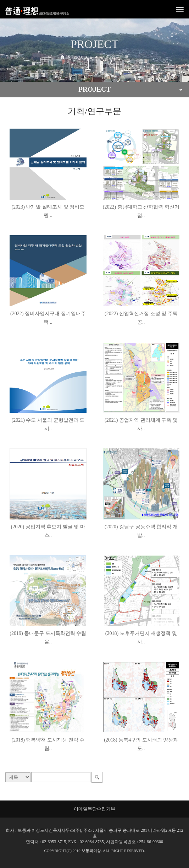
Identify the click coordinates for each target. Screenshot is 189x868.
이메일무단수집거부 (94, 809)
